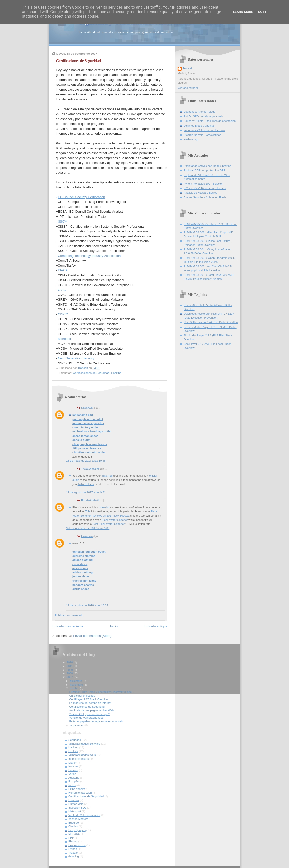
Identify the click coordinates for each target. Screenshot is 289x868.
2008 (70, 673)
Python (73, 849)
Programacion (77, 845)
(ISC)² (62, 221)
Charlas (73, 826)
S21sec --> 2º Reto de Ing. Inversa (205, 188)
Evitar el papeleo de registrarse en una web (96, 721)
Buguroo (74, 823)
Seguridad (75, 740)
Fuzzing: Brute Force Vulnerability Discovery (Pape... (102, 692)
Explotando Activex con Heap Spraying (207, 166)
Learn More (243, 12)
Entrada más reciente (68, 626)
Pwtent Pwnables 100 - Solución (203, 184)
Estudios (74, 800)
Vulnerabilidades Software (84, 744)
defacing (74, 856)
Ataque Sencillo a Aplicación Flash (205, 197)
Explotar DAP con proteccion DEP (205, 170)
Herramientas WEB (80, 793)
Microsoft (64, 339)
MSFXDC (74, 834)
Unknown (87, 408)
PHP (71, 838)
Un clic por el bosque (82, 696)
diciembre (76, 681)
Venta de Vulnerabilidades (84, 815)
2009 (70, 670)
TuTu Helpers (86, 484)
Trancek (188, 68)
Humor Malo (76, 804)
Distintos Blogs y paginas (199, 126)
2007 (70, 677)
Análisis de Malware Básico (200, 193)
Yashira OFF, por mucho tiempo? (89, 714)
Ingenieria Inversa (79, 759)
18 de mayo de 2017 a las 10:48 (86, 461)
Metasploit (75, 811)
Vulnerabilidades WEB (82, 755)
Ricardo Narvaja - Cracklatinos (202, 135)
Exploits (73, 751)
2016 (70, 662)
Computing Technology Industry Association (89, 256)
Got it (263, 12)
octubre (75, 688)
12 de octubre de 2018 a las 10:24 (87, 605)
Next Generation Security (76, 358)
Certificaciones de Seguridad (91, 373)
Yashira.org (191, 139)
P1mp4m (74, 781)
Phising (73, 841)
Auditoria (74, 778)
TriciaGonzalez (90, 469)
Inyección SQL (77, 808)
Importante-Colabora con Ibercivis (204, 130)
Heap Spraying (77, 830)
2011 (70, 666)
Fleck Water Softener (115, 520)
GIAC (62, 290)
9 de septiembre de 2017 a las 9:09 (88, 528)
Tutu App (107, 476)
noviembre (77, 685)
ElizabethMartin (91, 500)
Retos (72, 785)
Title (88, 511)
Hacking (116, 373)
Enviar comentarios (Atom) (92, 636)
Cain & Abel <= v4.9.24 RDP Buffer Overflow (211, 322)
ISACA (63, 270)
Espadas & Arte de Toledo (200, 112)
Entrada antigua (156, 626)
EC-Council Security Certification (81, 197)
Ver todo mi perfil (188, 88)
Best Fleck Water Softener (108, 524)
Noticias (73, 766)
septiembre (77, 725)
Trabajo (73, 853)
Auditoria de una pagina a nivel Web (91, 710)
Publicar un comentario (69, 615)
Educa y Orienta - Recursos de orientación (210, 121)
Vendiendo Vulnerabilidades (86, 718)
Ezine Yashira (77, 789)
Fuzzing (73, 770)
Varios (72, 774)
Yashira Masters (78, 819)
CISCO (63, 314)
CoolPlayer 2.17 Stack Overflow (89, 699)
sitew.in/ (104, 507)
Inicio (114, 626)
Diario (72, 763)
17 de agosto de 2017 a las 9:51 (86, 492)
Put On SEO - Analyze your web (203, 116)
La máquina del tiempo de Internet (90, 703)
